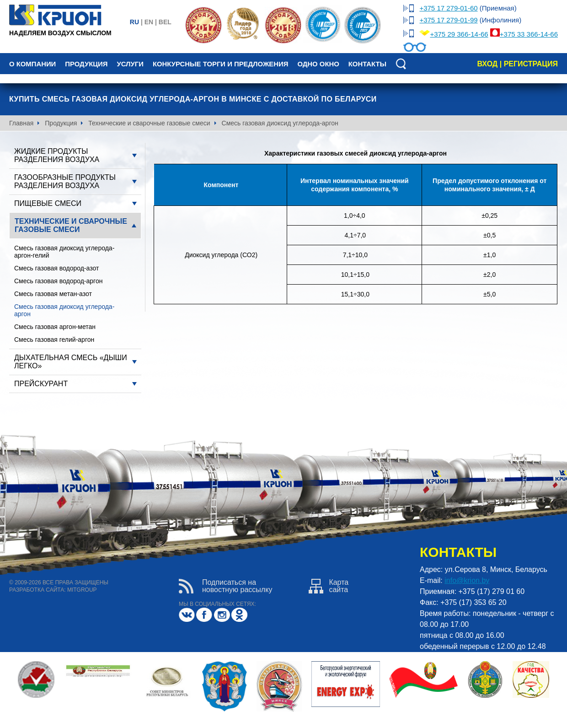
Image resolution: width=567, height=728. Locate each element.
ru (134, 22)
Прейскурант (41, 384)
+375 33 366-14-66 (529, 34)
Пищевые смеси (48, 203)
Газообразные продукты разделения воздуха (65, 181)
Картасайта (329, 586)
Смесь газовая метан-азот (53, 294)
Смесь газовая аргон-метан (55, 327)
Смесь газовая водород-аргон (58, 281)
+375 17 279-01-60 (448, 8)
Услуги (130, 64)
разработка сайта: (37, 590)
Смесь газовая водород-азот (56, 268)
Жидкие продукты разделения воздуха (57, 155)
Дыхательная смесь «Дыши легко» (71, 362)
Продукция (86, 64)
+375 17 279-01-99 (448, 20)
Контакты (367, 64)
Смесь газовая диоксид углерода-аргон (64, 310)
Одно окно (318, 64)
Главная (21, 123)
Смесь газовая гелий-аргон (54, 340)
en (149, 22)
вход (487, 64)
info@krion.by (467, 580)
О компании (32, 64)
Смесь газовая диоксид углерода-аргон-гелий (64, 252)
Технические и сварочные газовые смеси (149, 123)
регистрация (531, 64)
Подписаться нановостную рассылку (225, 586)
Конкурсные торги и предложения (220, 64)
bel (165, 22)
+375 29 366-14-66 (459, 34)
